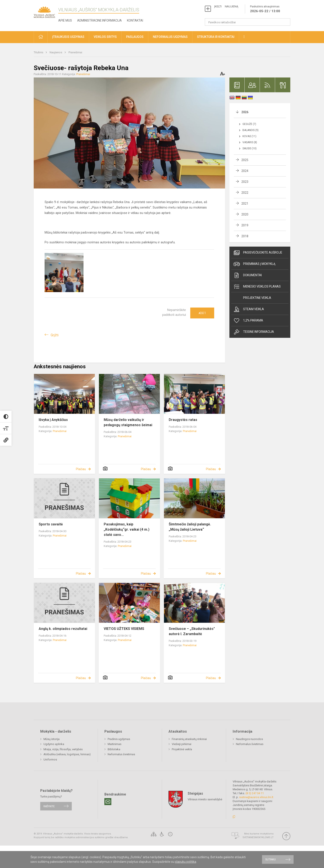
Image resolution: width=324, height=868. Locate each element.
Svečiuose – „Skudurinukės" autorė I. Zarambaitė (192, 631)
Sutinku (271, 859)
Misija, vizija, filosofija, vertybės (63, 749)
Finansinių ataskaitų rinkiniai (189, 739)
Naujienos (56, 52)
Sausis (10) (250, 148)
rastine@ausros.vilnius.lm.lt (256, 797)
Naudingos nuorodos (249, 739)
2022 (245, 193)
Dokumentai (248, 275)
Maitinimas (114, 744)
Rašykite (49, 806)
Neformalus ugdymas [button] (170, 37)
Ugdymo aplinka (54, 744)
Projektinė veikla (257, 298)
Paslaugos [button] (135, 37)
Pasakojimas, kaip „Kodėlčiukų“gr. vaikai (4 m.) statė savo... (127, 529)
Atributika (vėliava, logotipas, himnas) (67, 754)
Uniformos (50, 759)
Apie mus (65, 20)
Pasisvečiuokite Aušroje (258, 253)
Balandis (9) (251, 130)
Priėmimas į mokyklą (254, 264)
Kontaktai (135, 20)
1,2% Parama (248, 321)
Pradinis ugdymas (119, 739)
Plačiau (81, 469)
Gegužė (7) (249, 124)
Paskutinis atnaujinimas (265, 9)
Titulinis (39, 52)
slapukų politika (186, 862)
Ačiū (202, 313)
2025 (245, 160)
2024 (245, 171)
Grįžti (55, 335)
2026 (245, 112)
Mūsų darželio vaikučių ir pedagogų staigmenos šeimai (128, 422)
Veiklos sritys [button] (105, 37)
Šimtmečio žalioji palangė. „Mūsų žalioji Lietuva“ (190, 527)
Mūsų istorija (52, 739)
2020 (245, 214)
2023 (245, 182)
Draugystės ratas (183, 420)
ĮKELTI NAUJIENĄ (226, 6)
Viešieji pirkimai (182, 744)
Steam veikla (249, 309)
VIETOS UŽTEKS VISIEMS (124, 629)
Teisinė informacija (254, 332)
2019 (245, 225)
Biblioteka (114, 749)
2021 (245, 204)
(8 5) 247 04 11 (255, 793)
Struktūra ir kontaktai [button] (216, 37)
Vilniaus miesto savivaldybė (205, 799)
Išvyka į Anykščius (53, 420)
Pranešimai (75, 52)
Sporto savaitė (51, 524)
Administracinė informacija (99, 20)
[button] (41, 37)
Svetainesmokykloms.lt (258, 837)
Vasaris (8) (250, 142)
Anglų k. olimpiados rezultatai (63, 629)
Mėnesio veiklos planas (257, 287)
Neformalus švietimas (121, 754)
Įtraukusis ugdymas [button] (68, 37)
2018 (245, 236)
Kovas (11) (249, 136)
